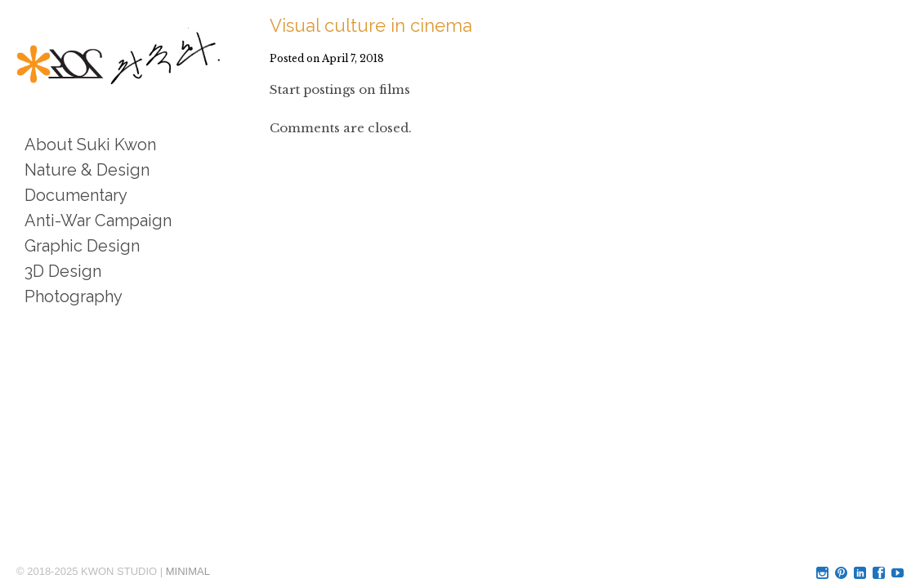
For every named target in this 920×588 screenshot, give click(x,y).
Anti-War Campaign (98, 220)
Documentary (76, 195)
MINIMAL (188, 571)
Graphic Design (82, 246)
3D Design (63, 271)
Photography (74, 296)
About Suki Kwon (90, 145)
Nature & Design (87, 170)
